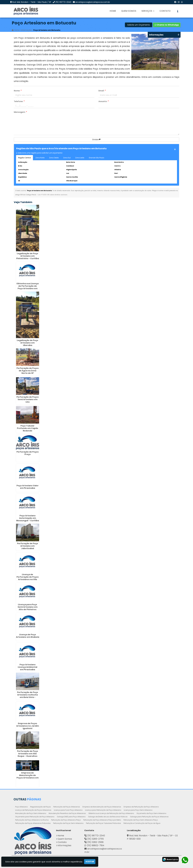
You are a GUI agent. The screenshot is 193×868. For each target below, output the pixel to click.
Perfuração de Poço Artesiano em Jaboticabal (28, 546)
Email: (102, 91)
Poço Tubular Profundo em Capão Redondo (28, 428)
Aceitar (90, 862)
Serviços (148, 11)
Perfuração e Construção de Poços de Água (142, 823)
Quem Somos (129, 11)
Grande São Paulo (96, 158)
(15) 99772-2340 (63, 2)
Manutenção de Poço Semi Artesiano (31, 813)
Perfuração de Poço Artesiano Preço (66, 820)
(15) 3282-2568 (95, 842)
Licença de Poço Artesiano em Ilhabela (28, 636)
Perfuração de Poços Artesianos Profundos (33, 823)
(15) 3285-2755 (95, 839)
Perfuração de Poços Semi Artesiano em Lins (28, 399)
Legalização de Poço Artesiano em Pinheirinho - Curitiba (28, 256)
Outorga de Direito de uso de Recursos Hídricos (108, 816)
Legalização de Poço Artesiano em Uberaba (27, 343)
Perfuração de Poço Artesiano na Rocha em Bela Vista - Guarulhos (28, 696)
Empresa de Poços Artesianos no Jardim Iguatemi (28, 726)
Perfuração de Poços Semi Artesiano (68, 823)
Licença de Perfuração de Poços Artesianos (33, 810)
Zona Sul (67, 158)
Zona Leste (80, 158)
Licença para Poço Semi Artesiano (138, 810)
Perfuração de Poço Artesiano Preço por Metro (102, 820)
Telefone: (19, 101)
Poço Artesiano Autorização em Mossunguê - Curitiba (28, 518)
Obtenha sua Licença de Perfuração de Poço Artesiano (111, 813)
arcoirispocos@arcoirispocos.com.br (93, 2)
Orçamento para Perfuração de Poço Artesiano (35, 816)
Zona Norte (40, 158)
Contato (165, 11)
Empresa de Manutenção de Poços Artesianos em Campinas (28, 776)
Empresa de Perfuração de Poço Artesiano (141, 807)
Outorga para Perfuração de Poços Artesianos (149, 816)
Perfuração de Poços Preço (28, 453)
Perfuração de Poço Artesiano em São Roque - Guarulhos (28, 754)
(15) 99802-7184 (96, 845)
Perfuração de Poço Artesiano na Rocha (32, 820)
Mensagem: (20, 112)
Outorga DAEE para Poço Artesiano (71, 816)
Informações (64, 845)
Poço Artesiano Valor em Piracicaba (28, 487)
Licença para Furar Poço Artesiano (68, 810)
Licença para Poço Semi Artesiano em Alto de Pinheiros (28, 607)
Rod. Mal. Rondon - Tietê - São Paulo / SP (32, 2)
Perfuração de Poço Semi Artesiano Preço (141, 820)
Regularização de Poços (40, 807)
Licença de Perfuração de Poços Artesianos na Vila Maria (28, 578)
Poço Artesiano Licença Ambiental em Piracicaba (27, 667)
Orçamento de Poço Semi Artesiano (151, 813)
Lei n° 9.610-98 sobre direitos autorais (53, 195)
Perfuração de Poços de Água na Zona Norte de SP (28, 370)
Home (113, 11)
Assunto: (104, 101)
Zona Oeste (54, 158)
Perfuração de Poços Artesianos (67, 807)
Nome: (18, 91)
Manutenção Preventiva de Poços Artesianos (67, 813)
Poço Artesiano (21, 807)
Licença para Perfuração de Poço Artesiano (103, 810)
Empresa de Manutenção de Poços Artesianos (102, 807)
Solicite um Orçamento (139, 25)
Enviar (96, 139)
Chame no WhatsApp (167, 25)
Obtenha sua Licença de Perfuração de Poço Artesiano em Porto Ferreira (27, 287)
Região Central (24, 158)
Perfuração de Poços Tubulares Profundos (103, 823)
